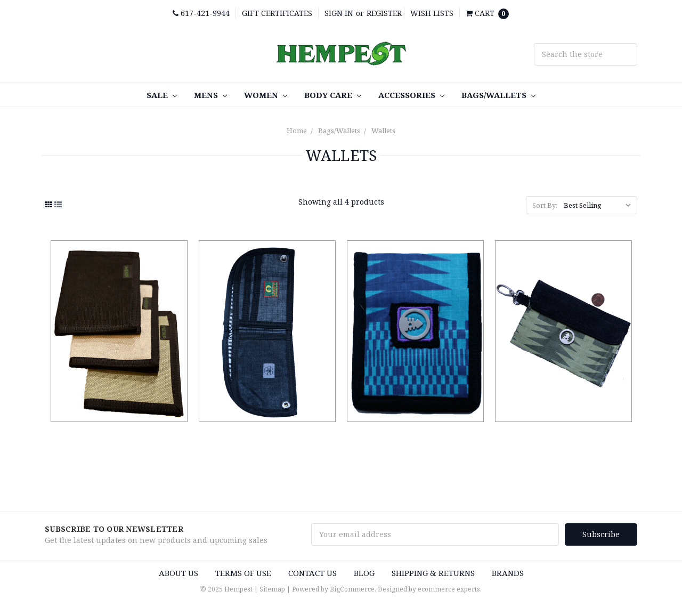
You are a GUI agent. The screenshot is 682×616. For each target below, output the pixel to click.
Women (266, 95)
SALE (162, 95)
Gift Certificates (277, 13)
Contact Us (312, 572)
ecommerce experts (449, 589)
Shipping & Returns (433, 572)
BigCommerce (352, 589)
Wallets (383, 131)
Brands (508, 572)
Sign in (339, 13)
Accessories (411, 95)
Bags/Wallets (498, 95)
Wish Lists (432, 13)
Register (384, 13)
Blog (364, 572)
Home (297, 131)
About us (178, 572)
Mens (210, 95)
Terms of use (243, 572)
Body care (333, 95)
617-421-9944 (201, 13)
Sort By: (545, 205)
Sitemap (272, 589)
